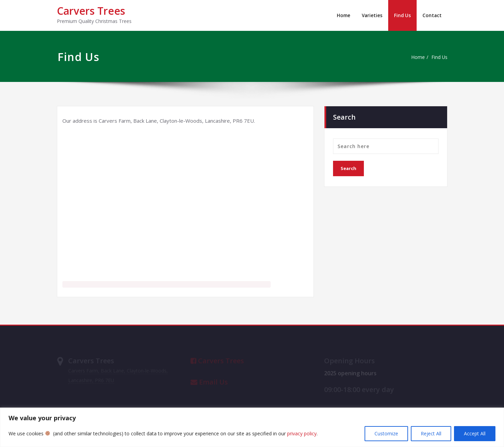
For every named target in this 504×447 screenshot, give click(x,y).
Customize (386, 433)
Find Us (402, 15)
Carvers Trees (91, 11)
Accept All (475, 433)
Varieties (371, 15)
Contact (432, 15)
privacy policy (302, 433)
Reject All (431, 433)
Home (342, 15)
